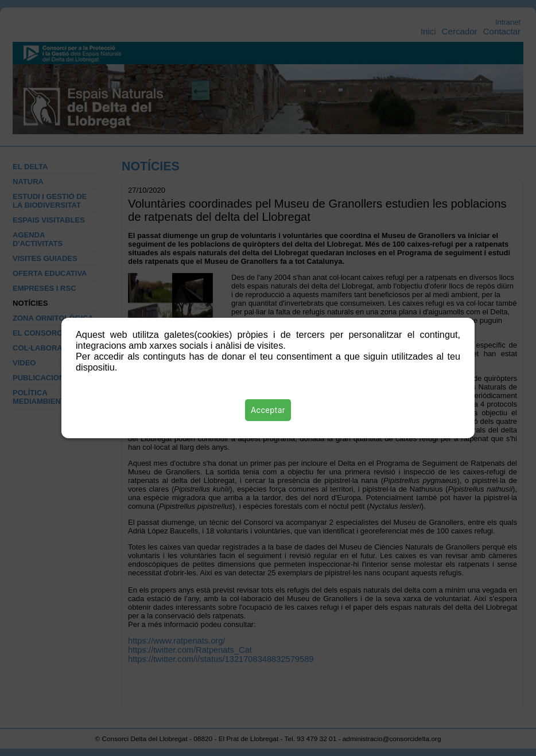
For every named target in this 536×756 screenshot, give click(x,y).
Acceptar (268, 410)
